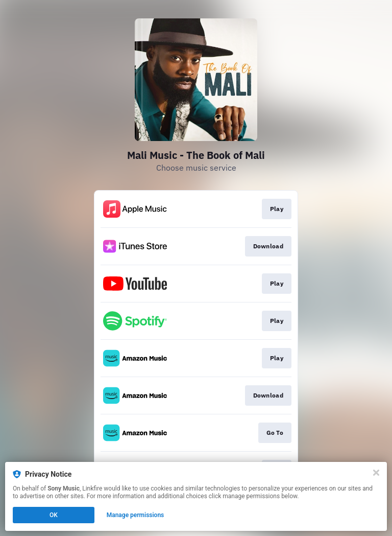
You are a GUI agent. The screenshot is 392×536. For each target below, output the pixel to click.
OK (54, 515)
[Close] (376, 473)
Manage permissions (136, 515)
